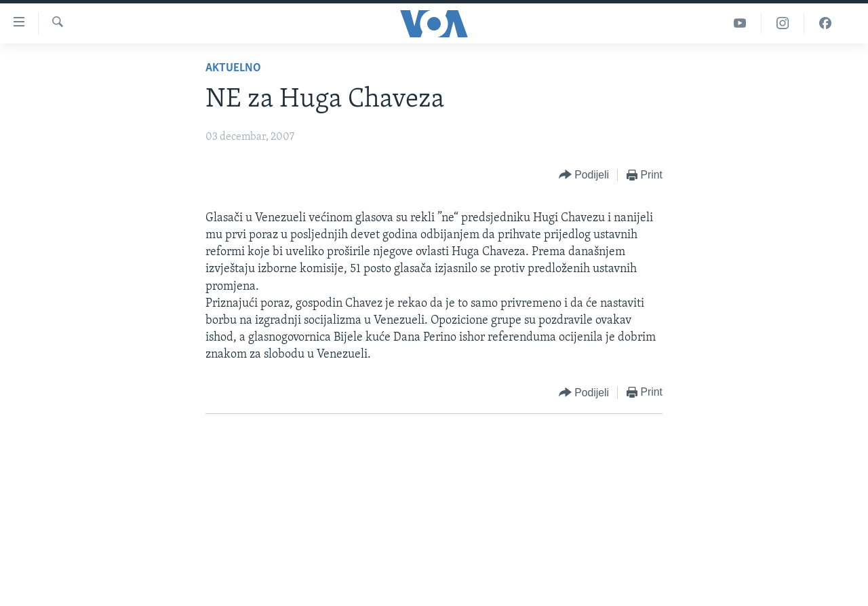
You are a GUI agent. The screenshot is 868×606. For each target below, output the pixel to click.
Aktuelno (233, 68)
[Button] (584, 175)
